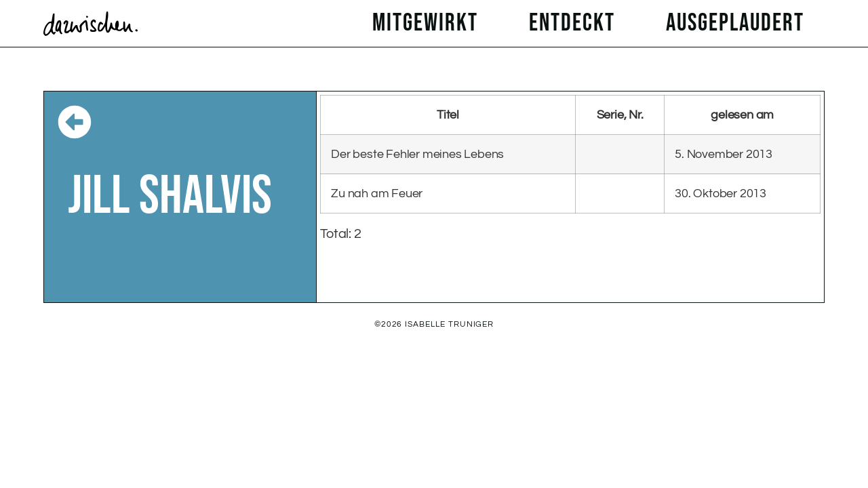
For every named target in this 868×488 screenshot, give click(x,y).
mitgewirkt (429, 23)
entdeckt (575, 23)
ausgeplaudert (738, 23)
